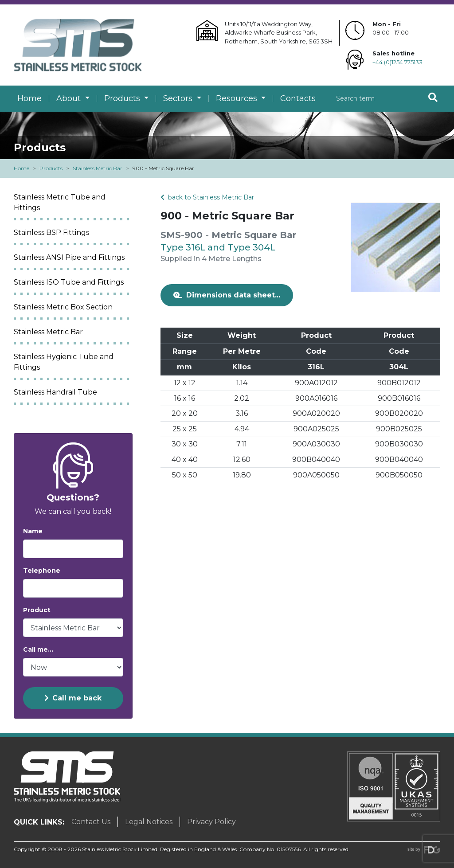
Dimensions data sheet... (227, 295)
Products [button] (123, 98)
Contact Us (91, 822)
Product (37, 610)
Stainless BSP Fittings (51, 233)
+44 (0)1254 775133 (397, 62)
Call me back (73, 698)
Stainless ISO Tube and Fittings (69, 282)
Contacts (298, 98)
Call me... (38, 649)
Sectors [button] (179, 98)
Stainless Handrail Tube (55, 392)
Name (33, 531)
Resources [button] (238, 98)
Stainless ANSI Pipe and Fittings (69, 257)
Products (51, 168)
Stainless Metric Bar (98, 168)
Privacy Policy (211, 822)
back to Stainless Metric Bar (207, 197)
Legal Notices (149, 822)
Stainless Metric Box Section (63, 307)
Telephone (42, 571)
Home (29, 98)
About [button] (70, 98)
